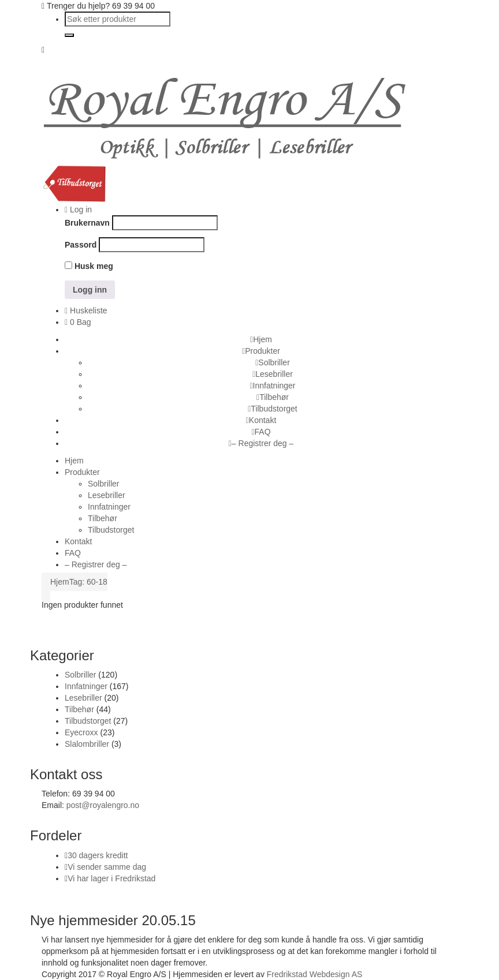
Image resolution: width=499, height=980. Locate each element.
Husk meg (89, 266)
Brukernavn (87, 223)
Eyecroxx (81, 732)
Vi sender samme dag (107, 867)
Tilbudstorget (88, 721)
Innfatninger (86, 686)
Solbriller (80, 675)
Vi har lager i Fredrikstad (111, 878)
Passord (81, 245)
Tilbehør (79, 709)
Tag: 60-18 (88, 582)
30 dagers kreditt (98, 855)
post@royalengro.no (103, 805)
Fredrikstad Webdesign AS (315, 974)
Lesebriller (83, 698)
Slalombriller (87, 744)
